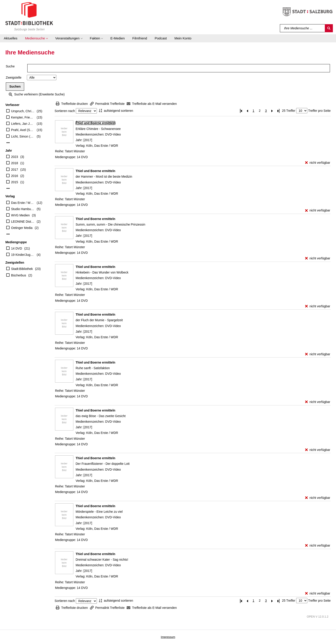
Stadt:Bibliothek (22, 269)
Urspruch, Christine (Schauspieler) (23, 111)
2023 (15, 157)
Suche (10, 66)
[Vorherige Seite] (247, 111)
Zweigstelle (14, 78)
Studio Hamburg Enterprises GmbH (23, 209)
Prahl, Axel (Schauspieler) (23, 130)
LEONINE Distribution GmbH (23, 222)
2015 (15, 182)
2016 (15, 176)
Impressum (168, 637)
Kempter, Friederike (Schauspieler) (23, 117)
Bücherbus (19, 275)
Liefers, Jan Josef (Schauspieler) (23, 124)
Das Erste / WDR (23, 203)
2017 (15, 170)
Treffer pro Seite (319, 111)
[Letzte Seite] (279, 111)
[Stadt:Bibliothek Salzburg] (29, 16)
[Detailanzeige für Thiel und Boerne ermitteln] (95, 123)
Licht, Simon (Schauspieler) (23, 136)
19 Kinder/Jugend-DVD (23, 255)
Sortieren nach (65, 111)
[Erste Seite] (241, 111)
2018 (15, 163)
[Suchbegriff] (303, 28)
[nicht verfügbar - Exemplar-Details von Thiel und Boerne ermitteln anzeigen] (318, 163)
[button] (36, 38)
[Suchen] (329, 28)
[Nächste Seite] (272, 111)
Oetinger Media (22, 228)
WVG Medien (20, 215)
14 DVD (17, 248)
